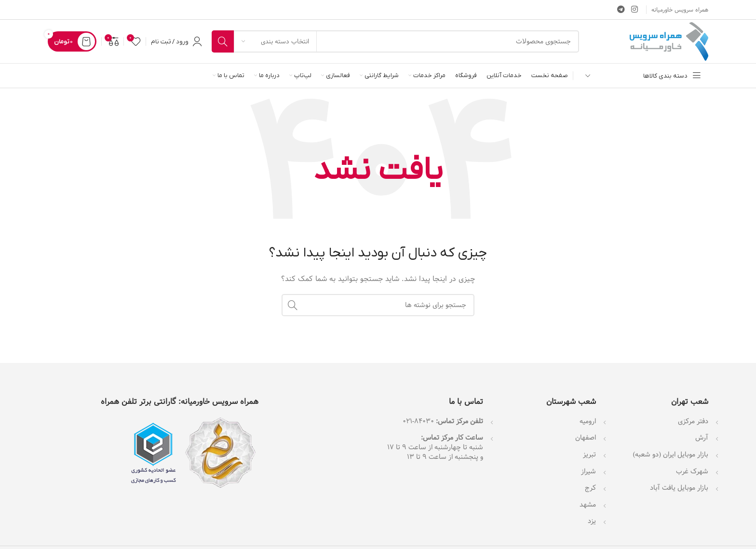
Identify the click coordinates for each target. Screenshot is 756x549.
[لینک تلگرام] (621, 10)
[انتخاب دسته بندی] (275, 41)
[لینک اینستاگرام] (635, 10)
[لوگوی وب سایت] (669, 41)
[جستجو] (395, 41)
